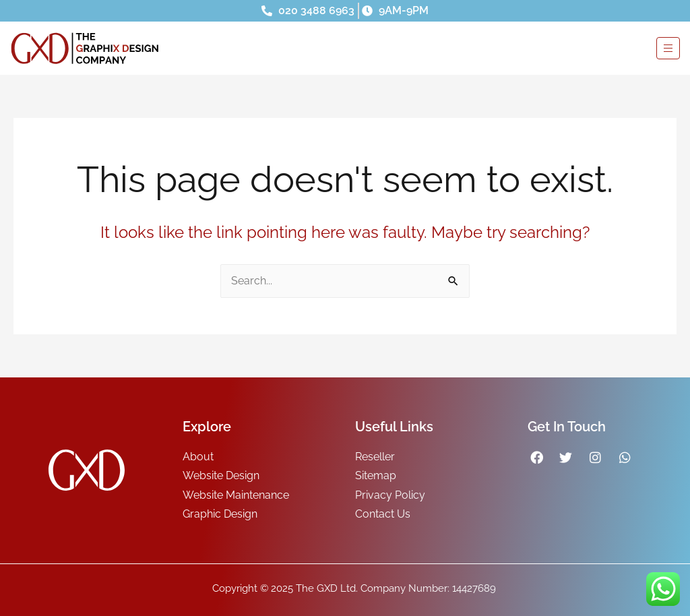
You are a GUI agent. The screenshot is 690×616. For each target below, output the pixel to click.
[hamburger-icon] (668, 48)
